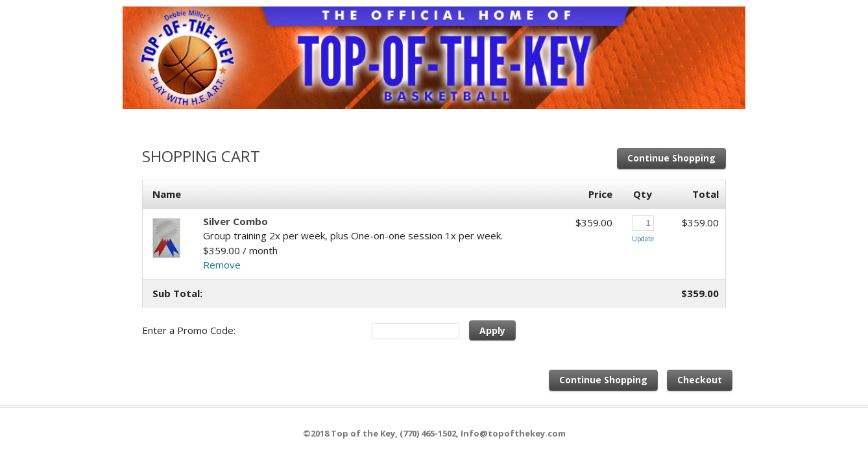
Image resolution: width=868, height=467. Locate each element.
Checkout (700, 380)
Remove (222, 265)
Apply (492, 330)
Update (643, 239)
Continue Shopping (671, 158)
